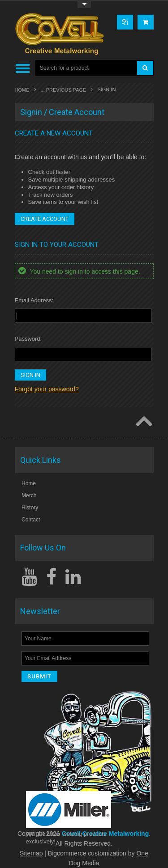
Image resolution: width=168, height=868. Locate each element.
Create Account (45, 219)
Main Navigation (23, 68)
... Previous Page (64, 90)
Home (22, 90)
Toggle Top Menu (84, 5)
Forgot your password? (47, 389)
